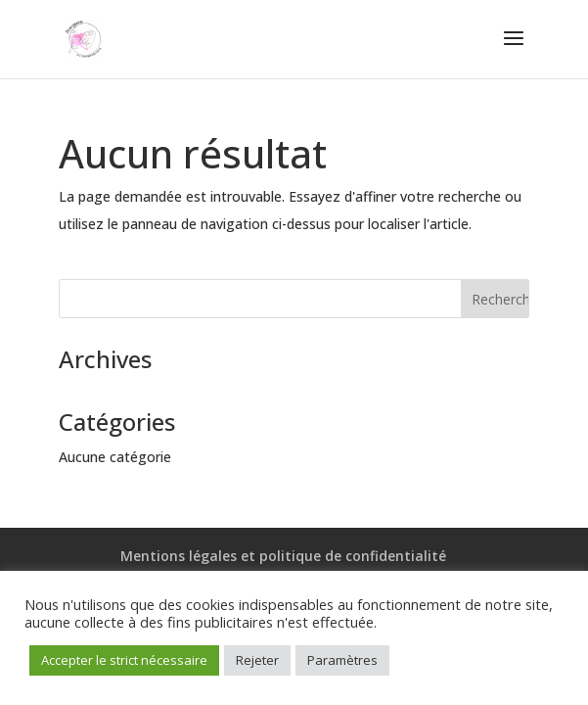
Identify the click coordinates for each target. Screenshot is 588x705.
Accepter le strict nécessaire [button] (124, 660)
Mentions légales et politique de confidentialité (283, 556)
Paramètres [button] (342, 660)
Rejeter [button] (257, 660)
